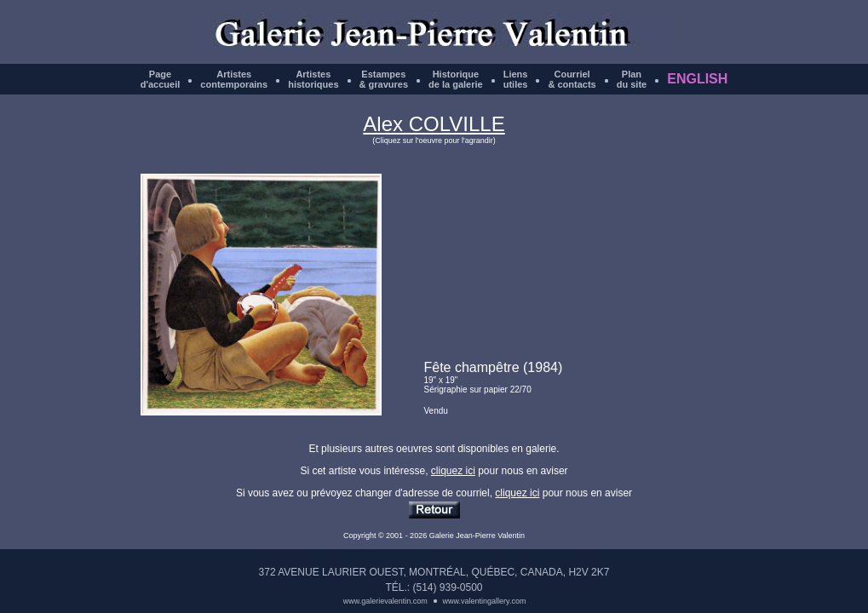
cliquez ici (453, 471)
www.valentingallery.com (485, 601)
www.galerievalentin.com (385, 601)
